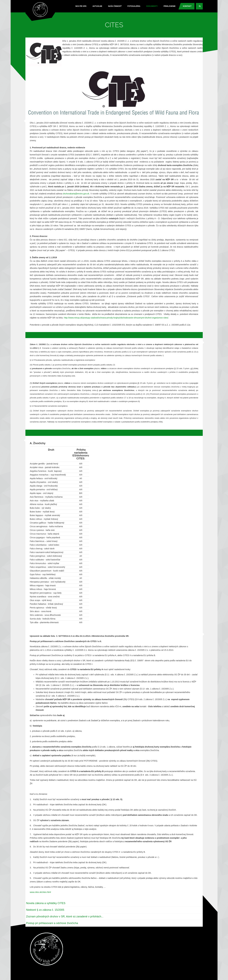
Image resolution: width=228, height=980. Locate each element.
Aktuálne (97, 6)
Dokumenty (152, 6)
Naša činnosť (115, 6)
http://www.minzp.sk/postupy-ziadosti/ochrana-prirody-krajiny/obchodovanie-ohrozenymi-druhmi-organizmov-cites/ (116, 318)
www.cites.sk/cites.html (40, 892)
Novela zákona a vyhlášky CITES (46, 903)
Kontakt (187, 6)
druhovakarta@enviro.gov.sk (76, 194)
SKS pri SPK (81, 6)
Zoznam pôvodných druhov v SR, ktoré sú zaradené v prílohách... (65, 916)
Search (201, 7)
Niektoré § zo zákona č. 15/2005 (45, 910)
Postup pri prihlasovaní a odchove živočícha (52, 923)
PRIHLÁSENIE (170, 6)
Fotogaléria (134, 6)
